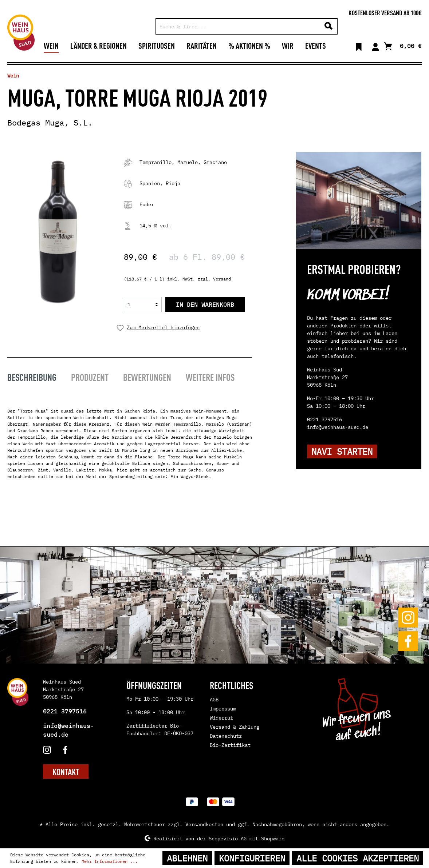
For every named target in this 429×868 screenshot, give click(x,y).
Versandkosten (204, 824)
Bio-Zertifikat (230, 745)
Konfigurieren (252, 858)
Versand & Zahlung (235, 727)
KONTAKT (66, 772)
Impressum (223, 709)
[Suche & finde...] (238, 26)
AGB (214, 700)
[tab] (32, 376)
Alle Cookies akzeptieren (358, 858)
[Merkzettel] (359, 45)
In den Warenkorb (205, 304)
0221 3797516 (65, 711)
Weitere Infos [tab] (210, 377)
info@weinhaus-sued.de (68, 730)
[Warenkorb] (403, 45)
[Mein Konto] (375, 45)
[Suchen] (328, 26)
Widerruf (221, 718)
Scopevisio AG (228, 838)
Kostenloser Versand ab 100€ (385, 12)
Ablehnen (187, 858)
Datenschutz (226, 736)
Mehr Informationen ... (110, 861)
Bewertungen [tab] (147, 377)
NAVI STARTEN (342, 451)
